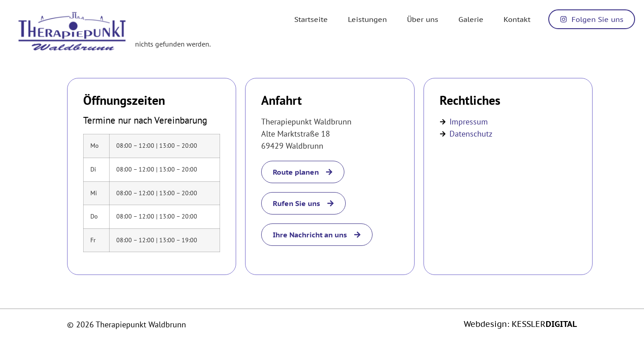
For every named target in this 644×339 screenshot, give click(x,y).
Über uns (423, 19)
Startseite (311, 19)
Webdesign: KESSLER (520, 324)
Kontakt (517, 19)
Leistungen (367, 19)
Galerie (471, 19)
